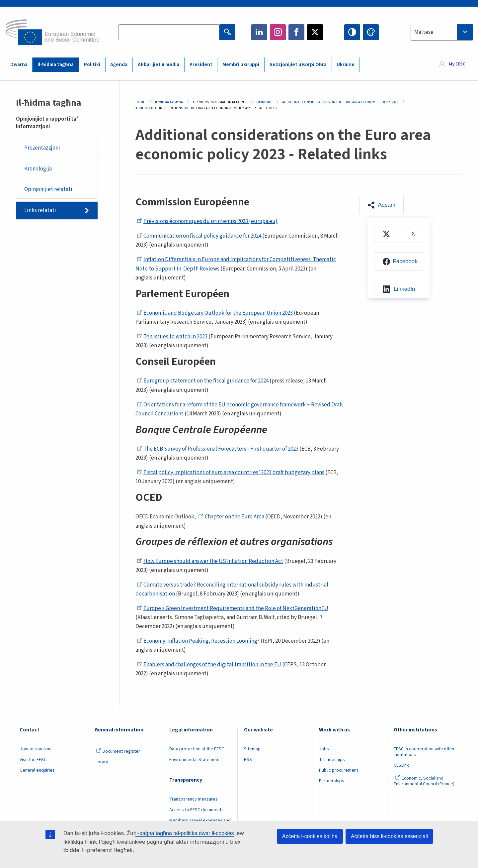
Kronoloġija (38, 169)
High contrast (352, 32)
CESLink (401, 765)
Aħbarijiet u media (159, 65)
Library (101, 762)
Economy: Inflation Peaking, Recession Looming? (198, 641)
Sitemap (252, 749)
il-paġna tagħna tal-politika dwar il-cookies (185, 833)
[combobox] (442, 32)
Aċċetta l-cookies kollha (310, 836)
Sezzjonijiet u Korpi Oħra (298, 65)
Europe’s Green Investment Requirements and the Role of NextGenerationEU (233, 608)
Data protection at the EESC (197, 749)
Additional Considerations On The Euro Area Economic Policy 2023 (340, 102)
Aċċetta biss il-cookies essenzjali (389, 836)
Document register (118, 751)
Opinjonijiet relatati (48, 190)
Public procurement (339, 770)
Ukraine (346, 65)
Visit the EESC (33, 760)
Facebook (296, 32)
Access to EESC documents (197, 810)
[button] (382, 205)
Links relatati (40, 211)
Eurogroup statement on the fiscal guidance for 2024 (203, 381)
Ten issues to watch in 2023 (172, 337)
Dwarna (19, 65)
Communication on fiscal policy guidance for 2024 (199, 236)
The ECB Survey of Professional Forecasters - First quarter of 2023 (218, 449)
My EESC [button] (457, 64)
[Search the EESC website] (169, 32)
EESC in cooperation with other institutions (424, 752)
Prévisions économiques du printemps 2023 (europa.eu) (207, 221)
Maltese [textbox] (424, 32)
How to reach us (36, 749)
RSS (248, 760)
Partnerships (332, 781)
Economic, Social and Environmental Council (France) (425, 781)
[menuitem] (399, 234)
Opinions (264, 102)
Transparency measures (194, 799)
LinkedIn (259, 32)
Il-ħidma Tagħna (169, 102)
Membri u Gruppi (241, 65)
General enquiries (37, 770)
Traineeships (332, 760)
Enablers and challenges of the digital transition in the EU (209, 665)
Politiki (92, 65)
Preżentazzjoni (42, 148)
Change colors (371, 32)
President (201, 65)
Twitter (315, 32)
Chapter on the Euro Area (231, 517)
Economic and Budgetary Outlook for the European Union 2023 (215, 313)
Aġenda (119, 65)
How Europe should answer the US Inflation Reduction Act (210, 561)
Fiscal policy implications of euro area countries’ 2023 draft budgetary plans (231, 473)
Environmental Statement (195, 760)
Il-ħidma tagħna (56, 65)
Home (140, 102)
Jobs (324, 749)
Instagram (278, 32)
